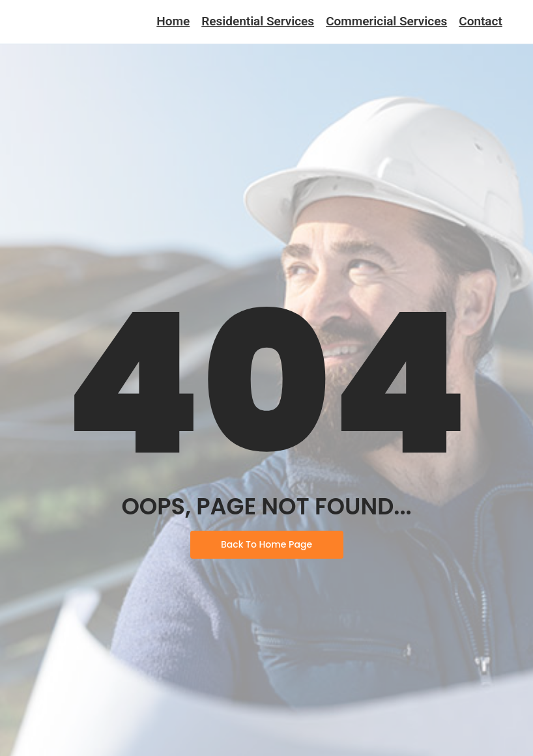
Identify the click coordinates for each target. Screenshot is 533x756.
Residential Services (258, 21)
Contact (481, 21)
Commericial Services (386, 21)
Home (173, 21)
